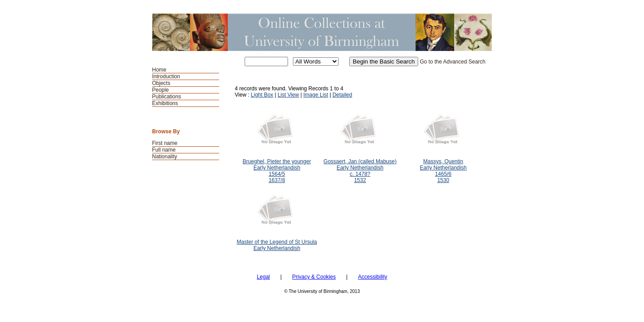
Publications (167, 97)
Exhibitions (165, 103)
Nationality (165, 157)
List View (288, 95)
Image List (316, 95)
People (160, 90)
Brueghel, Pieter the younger (277, 161)
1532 (360, 180)
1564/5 (277, 174)
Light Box (262, 95)
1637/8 (277, 180)
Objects (161, 83)
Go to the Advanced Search (453, 62)
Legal (263, 277)
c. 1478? (360, 174)
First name (165, 143)
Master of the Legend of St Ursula (277, 242)
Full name (164, 150)
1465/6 (443, 174)
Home (159, 70)
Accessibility (372, 277)
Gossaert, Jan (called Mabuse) (360, 161)
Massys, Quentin (443, 161)
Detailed (342, 95)
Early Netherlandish (277, 168)
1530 (443, 180)
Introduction (166, 76)
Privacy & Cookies (314, 277)
